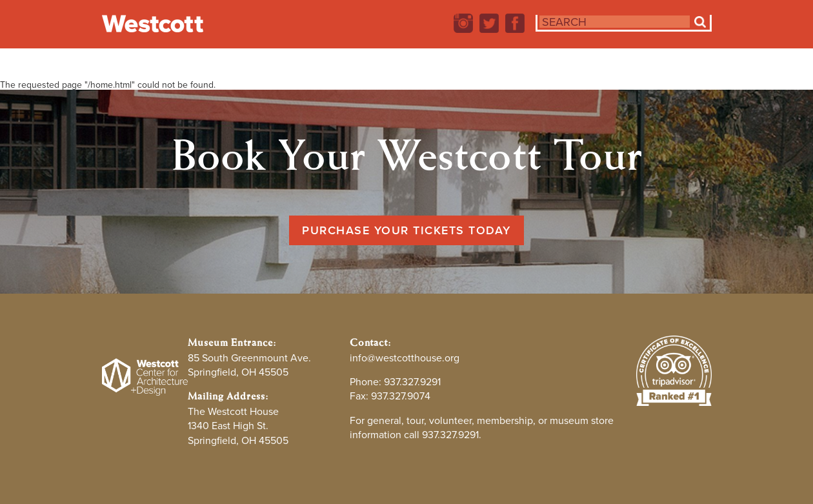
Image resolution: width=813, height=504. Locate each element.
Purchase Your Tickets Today (406, 230)
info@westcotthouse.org (405, 358)
